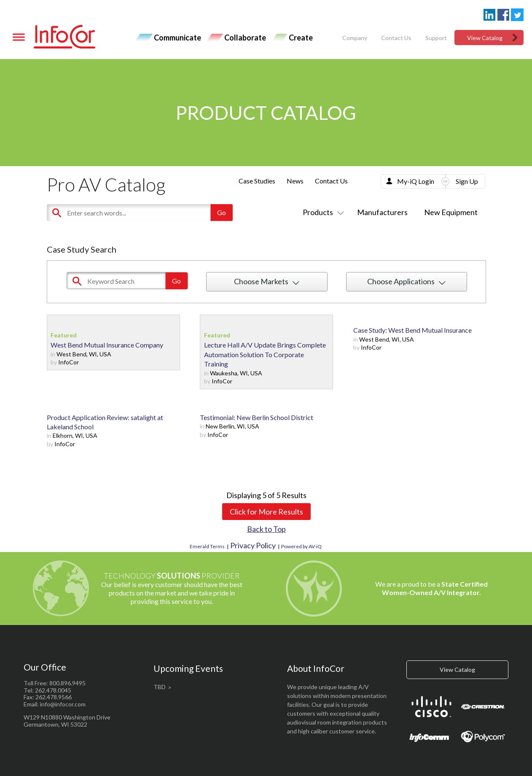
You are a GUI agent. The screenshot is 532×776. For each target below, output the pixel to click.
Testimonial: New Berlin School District (257, 417)
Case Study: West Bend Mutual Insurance (412, 330)
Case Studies (257, 181)
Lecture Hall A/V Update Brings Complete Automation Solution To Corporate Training (265, 354)
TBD (160, 687)
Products (322, 212)
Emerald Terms (207, 546)
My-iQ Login (416, 181)
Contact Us (396, 38)
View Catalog (485, 38)
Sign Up (467, 181)
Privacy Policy (253, 545)
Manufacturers (382, 212)
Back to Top (266, 529)
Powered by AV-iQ (301, 546)
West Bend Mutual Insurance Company (107, 345)
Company (355, 38)
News (295, 181)
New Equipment (451, 212)
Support (436, 38)
